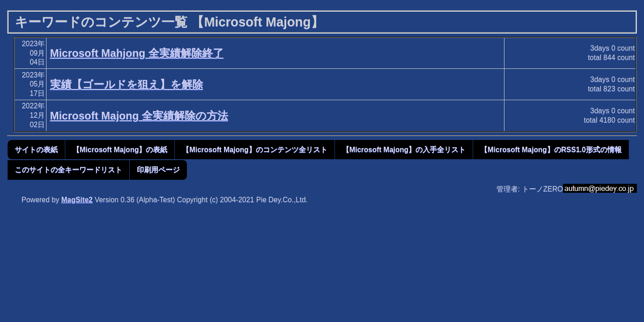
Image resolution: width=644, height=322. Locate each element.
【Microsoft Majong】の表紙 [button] (120, 150)
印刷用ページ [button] (158, 170)
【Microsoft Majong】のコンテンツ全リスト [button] (254, 150)
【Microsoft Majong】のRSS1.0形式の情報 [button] (551, 150)
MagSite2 (77, 200)
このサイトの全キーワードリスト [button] (68, 170)
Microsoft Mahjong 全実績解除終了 (137, 53)
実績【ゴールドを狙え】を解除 (127, 84)
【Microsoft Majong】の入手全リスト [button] (404, 150)
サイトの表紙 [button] (36, 150)
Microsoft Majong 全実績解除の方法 (139, 116)
